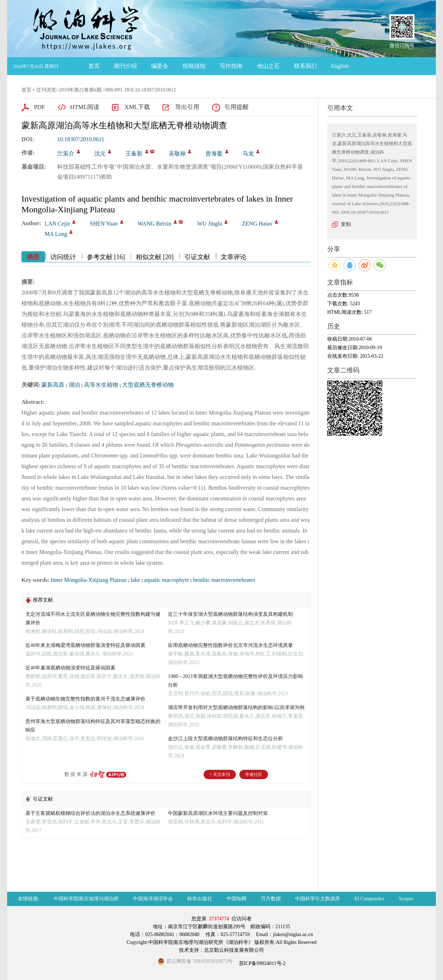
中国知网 (237, 899)
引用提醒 (237, 107)
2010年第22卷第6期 (80, 90)
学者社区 (254, 774)
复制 (346, 224)
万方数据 (271, 899)
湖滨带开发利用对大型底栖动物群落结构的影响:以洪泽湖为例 (236, 707)
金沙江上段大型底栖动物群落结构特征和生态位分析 (225, 739)
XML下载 (137, 107)
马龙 (248, 154)
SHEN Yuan (104, 224)
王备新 (134, 154)
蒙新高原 (53, 385)
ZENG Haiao (257, 224)
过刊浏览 (46, 90)
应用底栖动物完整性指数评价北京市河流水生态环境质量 (230, 645)
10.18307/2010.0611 (81, 139)
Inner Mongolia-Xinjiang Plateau (89, 580)
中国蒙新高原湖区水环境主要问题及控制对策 (218, 813)
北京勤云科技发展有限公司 (234, 950)
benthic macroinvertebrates (224, 580)
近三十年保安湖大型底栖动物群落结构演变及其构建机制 (230, 614)
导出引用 (187, 107)
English (340, 66)
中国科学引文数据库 (318, 899)
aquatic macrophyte (166, 580)
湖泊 (74, 385)
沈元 (100, 154)
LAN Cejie (57, 224)
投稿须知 (194, 66)
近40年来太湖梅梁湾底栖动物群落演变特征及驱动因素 (85, 645)
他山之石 (268, 66)
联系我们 (305, 66)
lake (135, 580)
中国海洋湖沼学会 (153, 899)
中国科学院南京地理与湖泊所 (86, 899)
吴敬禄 (177, 154)
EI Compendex (369, 899)
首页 (94, 66)
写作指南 (231, 66)
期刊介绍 (125, 66)
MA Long (56, 234)
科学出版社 (200, 899)
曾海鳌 (214, 154)
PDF (39, 107)
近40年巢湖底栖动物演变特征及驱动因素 (70, 668)
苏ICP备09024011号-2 (262, 963)
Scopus (406, 899)
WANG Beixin (155, 224)
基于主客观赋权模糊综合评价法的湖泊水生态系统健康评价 (90, 813)
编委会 (160, 66)
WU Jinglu (210, 224)
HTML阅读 (85, 107)
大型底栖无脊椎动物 (148, 385)
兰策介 (66, 154)
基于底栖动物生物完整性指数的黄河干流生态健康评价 (85, 699)
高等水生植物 (101, 385)
